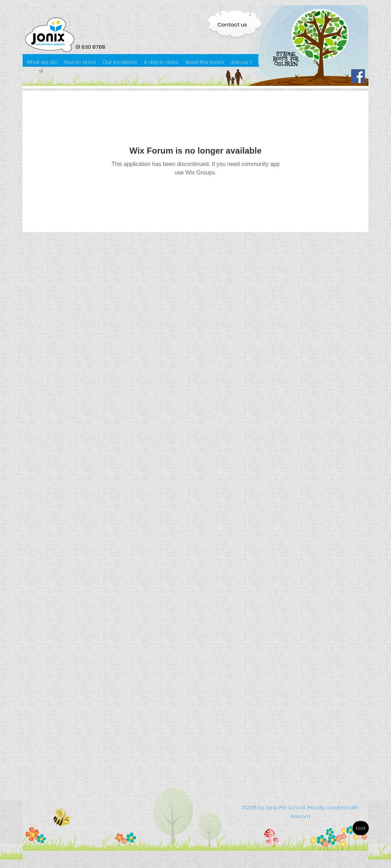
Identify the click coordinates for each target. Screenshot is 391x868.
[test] (361, 828)
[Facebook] (358, 76)
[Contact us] (232, 24)
